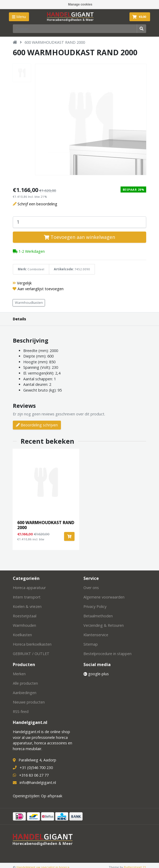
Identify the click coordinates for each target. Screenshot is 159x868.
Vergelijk (24, 283)
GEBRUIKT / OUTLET (31, 654)
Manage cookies (80, 4)
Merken (19, 674)
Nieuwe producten (29, 702)
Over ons (91, 588)
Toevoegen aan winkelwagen (79, 237)
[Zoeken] (75, 29)
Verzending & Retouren (104, 625)
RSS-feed (21, 712)
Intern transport (27, 597)
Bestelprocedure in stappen (107, 654)
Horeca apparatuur (29, 588)
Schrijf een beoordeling (37, 204)
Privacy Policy (95, 606)
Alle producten (25, 683)
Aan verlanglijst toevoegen (41, 289)
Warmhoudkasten (29, 303)
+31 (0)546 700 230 (36, 768)
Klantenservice (96, 635)
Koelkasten (22, 635)
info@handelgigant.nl (38, 782)
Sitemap (91, 644)
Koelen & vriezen (27, 606)
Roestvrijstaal (25, 616)
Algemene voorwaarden (104, 597)
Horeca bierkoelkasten (32, 644)
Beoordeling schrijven (37, 425)
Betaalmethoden (98, 616)
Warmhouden (24, 625)
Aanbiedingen (25, 693)
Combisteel (36, 269)
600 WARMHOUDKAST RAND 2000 (55, 42)
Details (19, 319)
